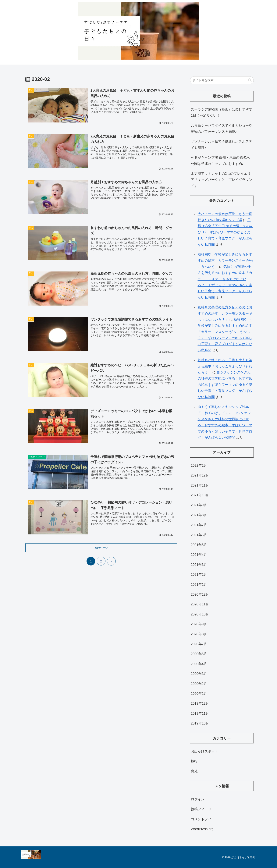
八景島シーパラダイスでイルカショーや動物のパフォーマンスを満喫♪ (222, 129)
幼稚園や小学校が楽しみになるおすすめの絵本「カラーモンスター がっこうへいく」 (225, 261)
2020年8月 (199, 634)
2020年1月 (199, 694)
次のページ (101, 547)
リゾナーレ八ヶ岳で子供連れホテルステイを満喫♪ (222, 144)
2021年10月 (200, 495)
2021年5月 (199, 545)
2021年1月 (199, 585)
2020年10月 (200, 614)
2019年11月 (200, 714)
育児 (194, 771)
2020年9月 (199, 624)
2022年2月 (199, 466)
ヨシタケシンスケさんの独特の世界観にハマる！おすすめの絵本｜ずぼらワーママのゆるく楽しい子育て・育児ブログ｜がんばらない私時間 (225, 385)
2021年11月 (200, 485)
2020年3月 (199, 674)
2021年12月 (200, 475)
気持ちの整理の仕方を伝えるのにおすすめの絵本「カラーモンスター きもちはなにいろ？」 (225, 313)
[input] (222, 80)
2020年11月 (200, 604)
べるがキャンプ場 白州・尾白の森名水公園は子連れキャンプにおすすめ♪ (220, 161)
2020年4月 (199, 664)
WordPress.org (202, 829)
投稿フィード (201, 809)
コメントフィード (204, 819)
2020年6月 (199, 654)
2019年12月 (200, 703)
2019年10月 (200, 723)
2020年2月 (199, 684)
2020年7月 (199, 644)
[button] (250, 80)
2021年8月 (199, 515)
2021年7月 (199, 525)
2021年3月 (199, 565)
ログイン (198, 799)
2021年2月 (199, 575)
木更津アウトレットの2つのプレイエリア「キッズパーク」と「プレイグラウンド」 (222, 180)
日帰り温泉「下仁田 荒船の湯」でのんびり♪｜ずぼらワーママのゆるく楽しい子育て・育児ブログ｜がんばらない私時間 (225, 232)
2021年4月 (199, 555)
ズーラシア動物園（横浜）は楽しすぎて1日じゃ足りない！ (222, 112)
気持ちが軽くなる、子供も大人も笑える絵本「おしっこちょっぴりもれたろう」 (225, 366)
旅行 (194, 761)
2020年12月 (200, 594)
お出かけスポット (204, 751)
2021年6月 (199, 535)
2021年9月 (199, 505)
